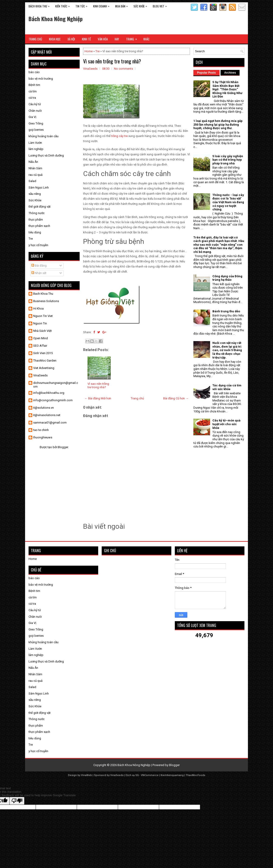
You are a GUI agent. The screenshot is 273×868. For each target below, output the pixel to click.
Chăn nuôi (35, 111)
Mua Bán (123, 5)
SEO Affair (40, 346)
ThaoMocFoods (195, 775)
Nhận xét (39, 273)
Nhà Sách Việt (42, 331)
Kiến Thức (64, 5)
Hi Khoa (38, 308)
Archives (230, 73)
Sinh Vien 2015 (43, 353)
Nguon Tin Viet (43, 316)
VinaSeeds (40, 375)
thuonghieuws (43, 437)
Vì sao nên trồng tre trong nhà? (112, 61)
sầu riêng (35, 194)
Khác (146, 39)
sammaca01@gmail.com (50, 423)
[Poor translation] (17, 801)
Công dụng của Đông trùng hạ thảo (227, 278)
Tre (97, 51)
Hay (117, 39)
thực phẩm (36, 220)
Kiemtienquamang (172, 775)
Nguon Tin (40, 323)
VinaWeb (86, 775)
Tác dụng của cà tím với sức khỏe (227, 387)
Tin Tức (83, 5)
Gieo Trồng (36, 123)
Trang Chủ (35, 39)
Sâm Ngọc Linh (39, 188)
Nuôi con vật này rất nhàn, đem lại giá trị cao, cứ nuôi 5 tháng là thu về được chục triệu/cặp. (227, 350)
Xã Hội (71, 39)
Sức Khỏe (141, 5)
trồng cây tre (119, 136)
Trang (133, 38)
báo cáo (34, 72)
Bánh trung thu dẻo (226, 311)
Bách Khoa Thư (40, 5)
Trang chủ (137, 398)
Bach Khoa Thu (43, 294)
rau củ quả (36, 175)
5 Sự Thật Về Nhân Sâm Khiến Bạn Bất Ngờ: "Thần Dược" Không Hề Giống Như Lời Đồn (227, 89)
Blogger (63, 447)
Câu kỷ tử (35, 104)
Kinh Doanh (102, 5)
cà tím (33, 91)
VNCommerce (150, 775)
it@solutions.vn (44, 408)
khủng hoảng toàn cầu (44, 136)
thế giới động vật (40, 207)
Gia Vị (32, 117)
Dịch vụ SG (132, 775)
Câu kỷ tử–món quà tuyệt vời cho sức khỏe (226, 424)
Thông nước (37, 213)
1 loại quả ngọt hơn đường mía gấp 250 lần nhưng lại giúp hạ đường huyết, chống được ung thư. (218, 124)
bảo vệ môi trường (41, 79)
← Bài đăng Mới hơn (98, 398)
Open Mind (41, 338)
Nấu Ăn (33, 162)
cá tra (32, 98)
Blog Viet (161, 5)
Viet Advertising (44, 368)
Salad (32, 181)
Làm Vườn (35, 143)
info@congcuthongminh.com (53, 400)
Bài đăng (39, 266)
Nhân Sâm (35, 168)
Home (89, 51)
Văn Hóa (103, 39)
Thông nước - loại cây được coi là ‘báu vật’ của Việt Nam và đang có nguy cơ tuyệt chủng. (228, 202)
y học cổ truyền (38, 245)
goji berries (36, 130)
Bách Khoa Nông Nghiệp (56, 19)
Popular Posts (206, 73)
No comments (123, 69)
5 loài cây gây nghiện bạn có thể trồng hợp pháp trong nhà (228, 160)
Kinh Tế (86, 39)
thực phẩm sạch (39, 226)
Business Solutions (46, 301)
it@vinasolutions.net (47, 415)
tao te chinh (41, 430)
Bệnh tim (34, 85)
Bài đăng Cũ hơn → (176, 398)
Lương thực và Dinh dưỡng (46, 155)
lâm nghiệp (36, 149)
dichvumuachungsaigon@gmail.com (56, 385)
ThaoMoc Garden (45, 361)
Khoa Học (55, 39)
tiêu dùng (35, 232)
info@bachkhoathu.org (49, 393)
